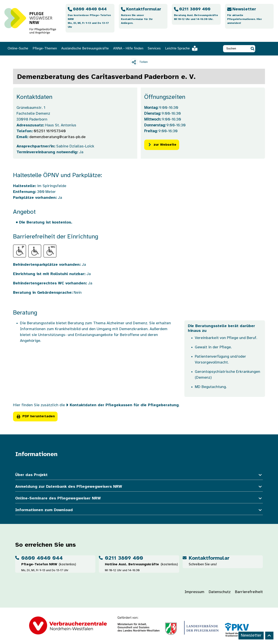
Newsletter (251, 635)
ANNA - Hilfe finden (128, 48)
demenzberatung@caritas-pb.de (57, 137)
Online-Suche (18, 48)
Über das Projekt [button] (139, 475)
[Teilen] (139, 62)
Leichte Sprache (181, 49)
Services (154, 48)
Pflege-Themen (45, 48)
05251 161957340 (50, 131)
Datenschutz (220, 592)
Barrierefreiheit (249, 592)
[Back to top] (269, 636)
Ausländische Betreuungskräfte (85, 48)
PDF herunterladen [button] (35, 416)
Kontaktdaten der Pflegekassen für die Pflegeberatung (124, 405)
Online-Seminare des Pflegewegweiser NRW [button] (139, 498)
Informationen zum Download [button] (139, 510)
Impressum (194, 592)
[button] (252, 49)
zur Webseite (162, 145)
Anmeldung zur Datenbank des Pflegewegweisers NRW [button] (139, 487)
